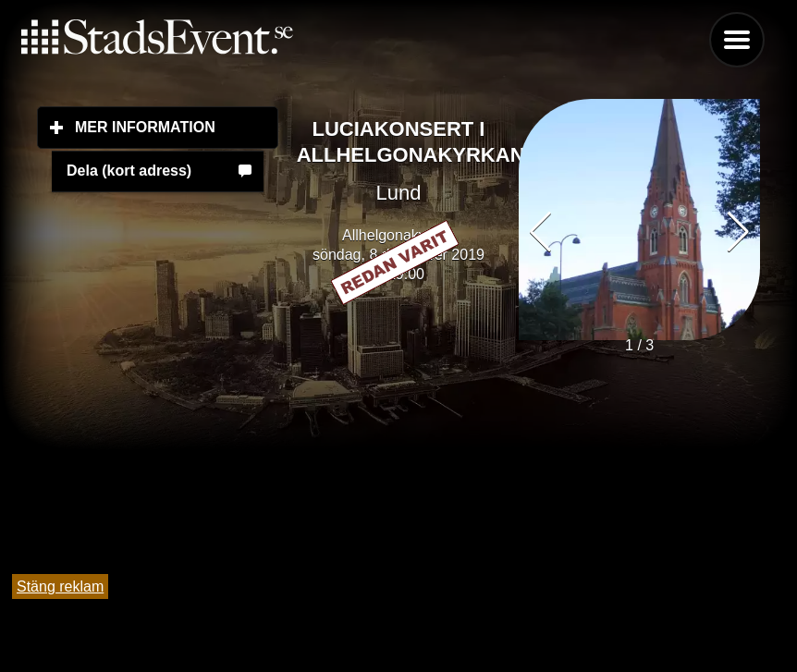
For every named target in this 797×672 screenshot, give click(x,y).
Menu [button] (737, 40)
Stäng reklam (60, 586)
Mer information (177, 127)
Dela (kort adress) (129, 171)
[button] (738, 232)
